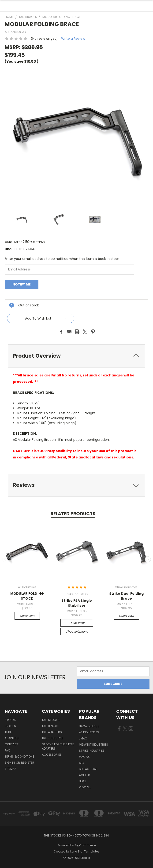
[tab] (76, 356)
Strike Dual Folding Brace (127, 596)
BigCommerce (85, 845)
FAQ (7, 750)
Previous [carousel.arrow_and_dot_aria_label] (5, 559)
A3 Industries (89, 732)
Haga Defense (89, 726)
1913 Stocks (51, 720)
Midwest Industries (93, 745)
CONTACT (12, 744)
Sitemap (10, 769)
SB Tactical (88, 769)
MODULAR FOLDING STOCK (27, 596)
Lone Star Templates (85, 851)
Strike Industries (92, 751)
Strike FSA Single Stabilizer (77, 603)
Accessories (52, 755)
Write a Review (73, 39)
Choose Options (77, 631)
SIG (81, 763)
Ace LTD (84, 775)
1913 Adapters (52, 732)
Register (28, 763)
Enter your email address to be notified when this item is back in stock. (62, 259)
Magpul (84, 757)
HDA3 (83, 781)
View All (85, 787)
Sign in (10, 763)
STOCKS (10, 720)
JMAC (83, 738)
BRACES (10, 726)
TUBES (9, 732)
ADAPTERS (12, 738)
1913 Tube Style (53, 738)
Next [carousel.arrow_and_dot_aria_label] (148, 559)
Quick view (27, 616)
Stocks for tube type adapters (58, 746)
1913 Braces (51, 726)
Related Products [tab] (73, 514)
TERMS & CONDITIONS (20, 757)
